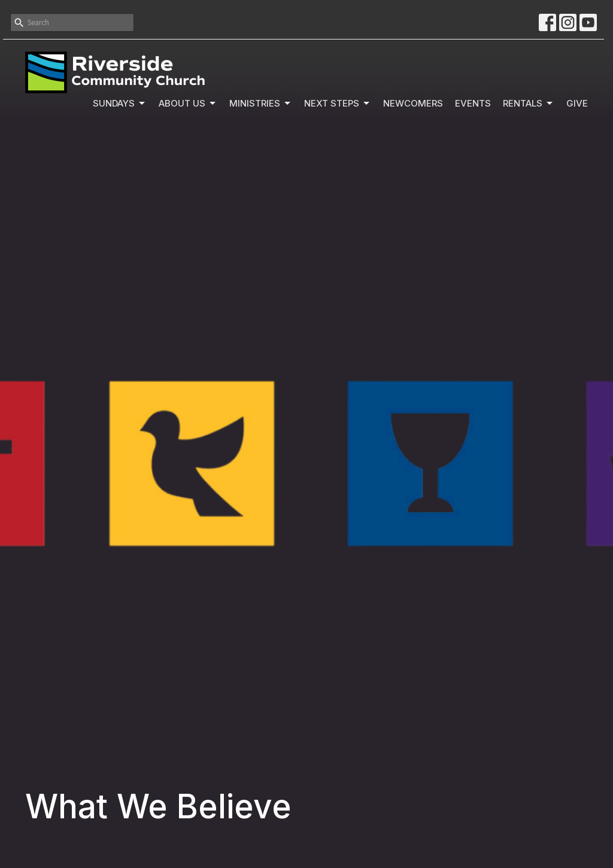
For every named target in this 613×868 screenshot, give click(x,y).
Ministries (261, 104)
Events (473, 103)
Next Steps (338, 104)
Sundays (120, 104)
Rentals (529, 104)
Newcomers (413, 103)
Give (577, 103)
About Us (188, 104)
